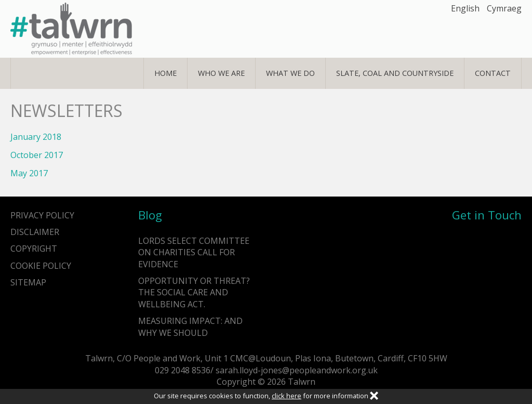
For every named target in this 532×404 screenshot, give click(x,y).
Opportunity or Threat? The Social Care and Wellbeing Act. (194, 292)
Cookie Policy (41, 266)
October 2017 (37, 155)
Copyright (34, 249)
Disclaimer (35, 232)
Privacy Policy (42, 215)
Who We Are (221, 73)
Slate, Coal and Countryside (395, 73)
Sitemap (28, 282)
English (465, 8)
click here (287, 396)
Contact (493, 73)
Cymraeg (504, 8)
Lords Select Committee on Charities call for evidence (194, 252)
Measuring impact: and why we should (190, 327)
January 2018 (36, 137)
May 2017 (29, 173)
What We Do (290, 73)
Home (165, 73)
